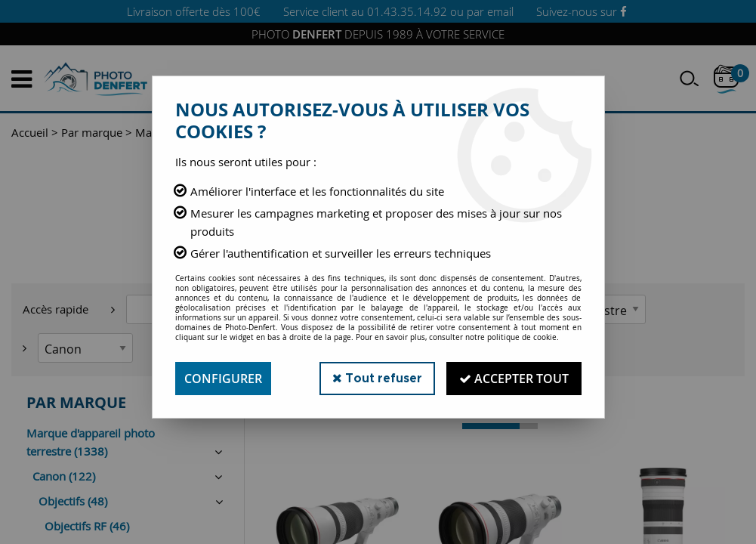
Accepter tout (514, 379)
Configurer (223, 379)
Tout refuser (377, 378)
